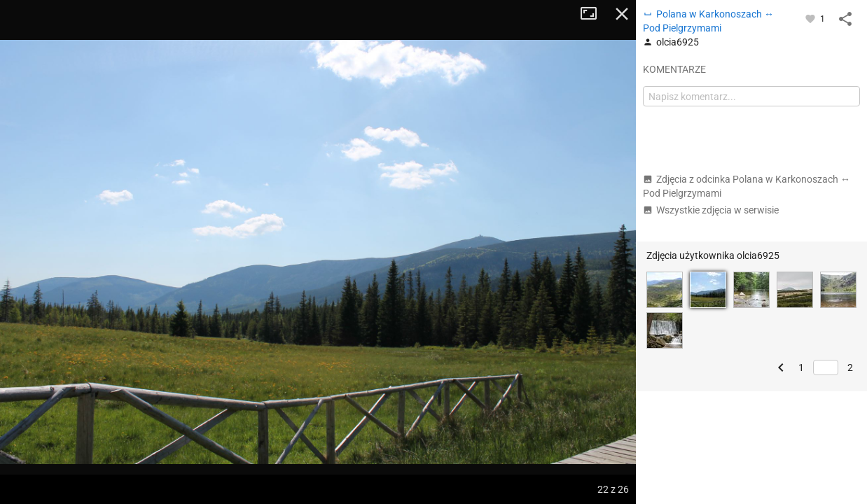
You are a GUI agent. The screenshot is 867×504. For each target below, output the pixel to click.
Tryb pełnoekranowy (594, 14)
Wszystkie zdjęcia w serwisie (711, 210)
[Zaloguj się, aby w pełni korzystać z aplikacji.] (811, 18)
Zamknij (622, 14)
